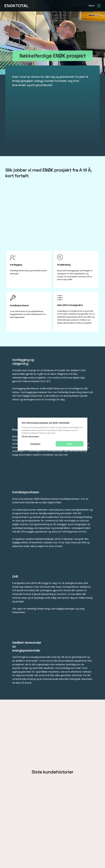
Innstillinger (36, 444)
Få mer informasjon (30, 436)
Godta (70, 444)
